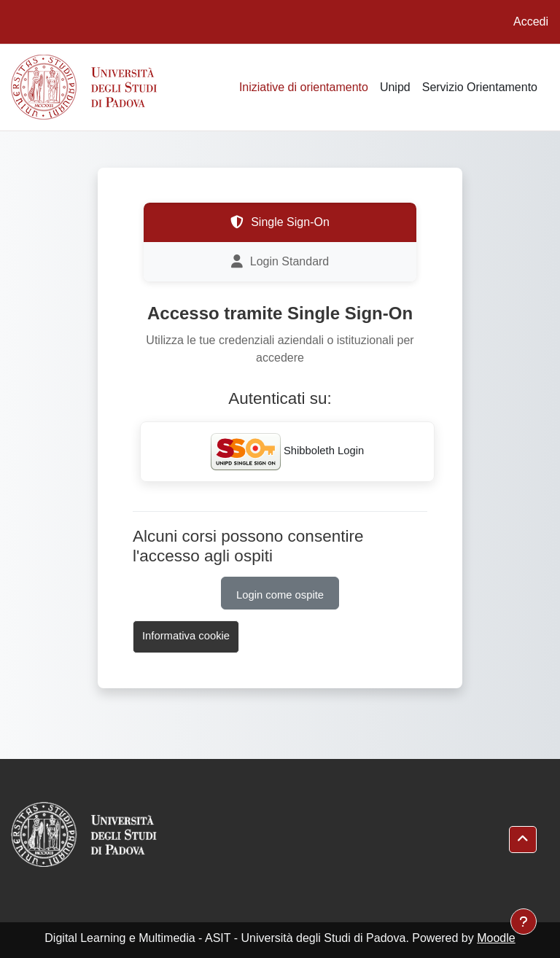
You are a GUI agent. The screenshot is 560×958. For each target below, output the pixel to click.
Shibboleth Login (287, 452)
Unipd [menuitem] (395, 87)
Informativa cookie (186, 636)
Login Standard (280, 262)
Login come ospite (280, 595)
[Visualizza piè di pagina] (524, 922)
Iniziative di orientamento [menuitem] (304, 87)
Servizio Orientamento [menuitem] (480, 87)
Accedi (531, 22)
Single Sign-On (280, 222)
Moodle (496, 938)
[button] (523, 840)
